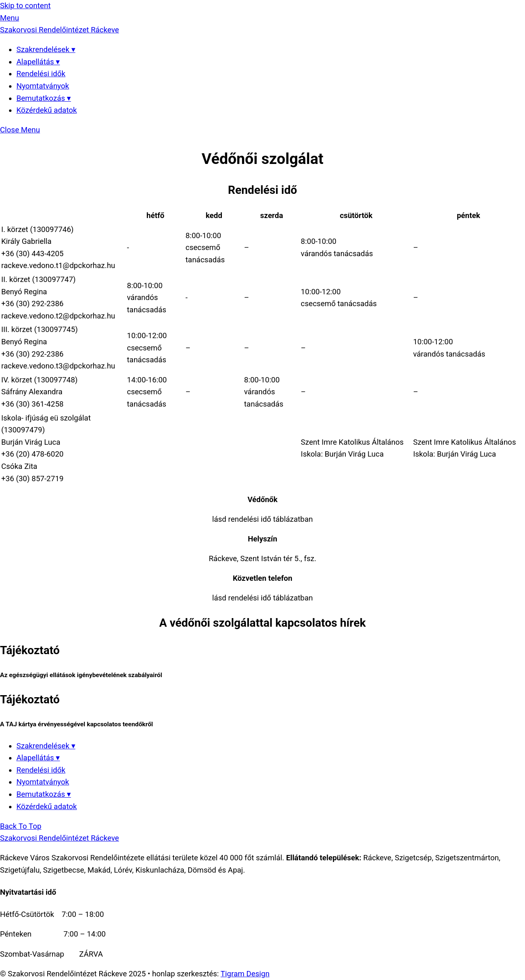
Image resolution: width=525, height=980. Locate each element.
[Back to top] (21, 826)
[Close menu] (20, 130)
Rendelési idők (41, 74)
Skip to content (25, 6)
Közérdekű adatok (47, 110)
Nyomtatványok (43, 86)
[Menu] (9, 18)
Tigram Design (245, 974)
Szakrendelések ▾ (46, 50)
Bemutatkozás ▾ (44, 98)
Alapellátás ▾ (38, 62)
